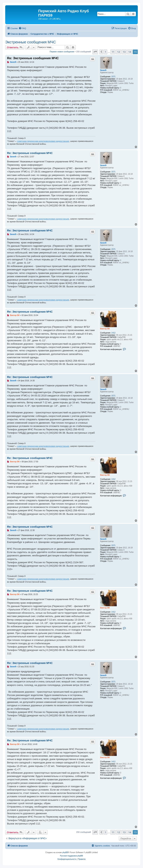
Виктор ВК (105, 329)
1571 (113, 77)
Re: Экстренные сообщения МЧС (33, 58)
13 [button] (124, 52)
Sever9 (103, 70)
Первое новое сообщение (62, 52)
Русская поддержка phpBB (71, 856)
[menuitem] (22, 28)
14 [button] (130, 52)
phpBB (65, 852)
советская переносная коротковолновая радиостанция (43, 141)
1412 (113, 333)
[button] (95, 52)
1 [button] (105, 52)
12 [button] (119, 52)
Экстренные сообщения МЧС (31, 42)
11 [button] (113, 52)
